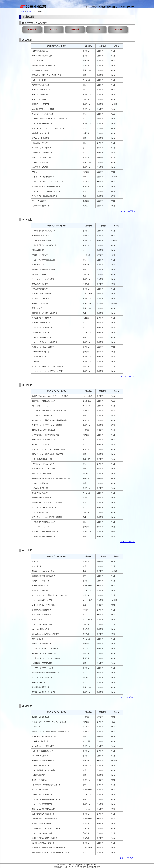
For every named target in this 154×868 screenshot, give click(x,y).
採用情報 (131, 7)
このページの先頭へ (127, 211)
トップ (87, 7)
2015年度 (96, 30)
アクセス (122, 7)
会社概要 (94, 7)
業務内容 (102, 7)
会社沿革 (30, 12)
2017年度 (53, 30)
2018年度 (32, 30)
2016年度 (75, 30)
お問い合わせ (112, 7)
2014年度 (118, 30)
